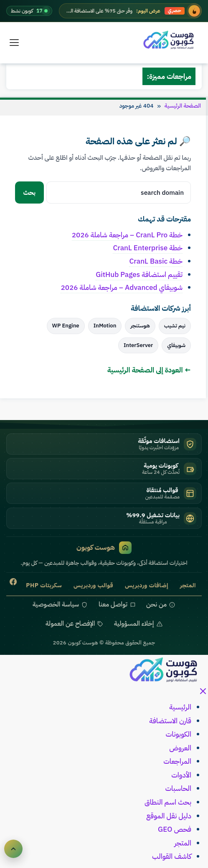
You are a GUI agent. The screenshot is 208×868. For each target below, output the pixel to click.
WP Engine (66, 326)
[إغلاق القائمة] (203, 694)
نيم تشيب (175, 326)
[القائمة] (14, 43)
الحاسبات (178, 788)
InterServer (138, 345)
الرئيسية (180, 707)
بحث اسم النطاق (168, 802)
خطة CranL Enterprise (148, 248)
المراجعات (177, 761)
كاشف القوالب (172, 856)
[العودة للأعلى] (13, 849)
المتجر (183, 843)
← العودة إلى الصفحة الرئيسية (149, 370)
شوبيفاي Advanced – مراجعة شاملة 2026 (122, 287)
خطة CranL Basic (156, 261)
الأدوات (181, 775)
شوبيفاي (176, 345)
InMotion (105, 326)
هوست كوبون (104, 548)
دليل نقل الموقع (169, 816)
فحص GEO (175, 829)
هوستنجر (140, 326)
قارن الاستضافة (170, 721)
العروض (180, 748)
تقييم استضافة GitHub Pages (139, 274)
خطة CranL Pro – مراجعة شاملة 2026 (127, 235)
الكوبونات (179, 734)
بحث (29, 192)
